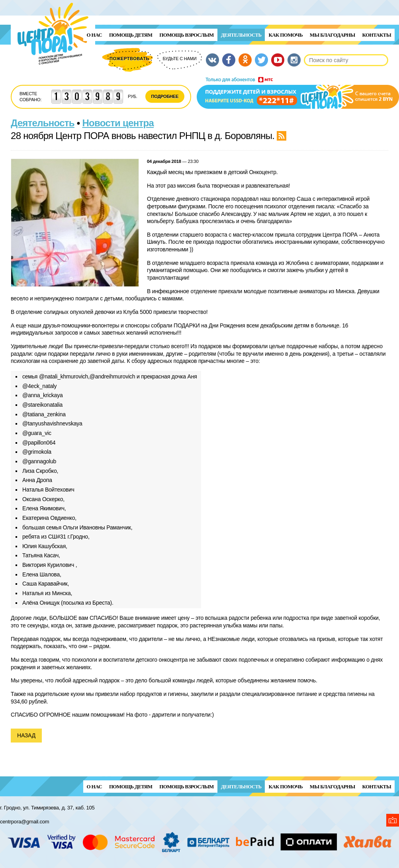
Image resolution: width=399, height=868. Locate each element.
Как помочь (285, 35)
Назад (26, 735)
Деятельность (241, 35)
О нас (94, 35)
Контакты (377, 35)
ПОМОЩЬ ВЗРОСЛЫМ (186, 35)
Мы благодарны (332, 35)
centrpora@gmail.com (24, 822)
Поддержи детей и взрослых (298, 93)
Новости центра (118, 123)
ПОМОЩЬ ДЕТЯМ (131, 35)
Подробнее (165, 96)
